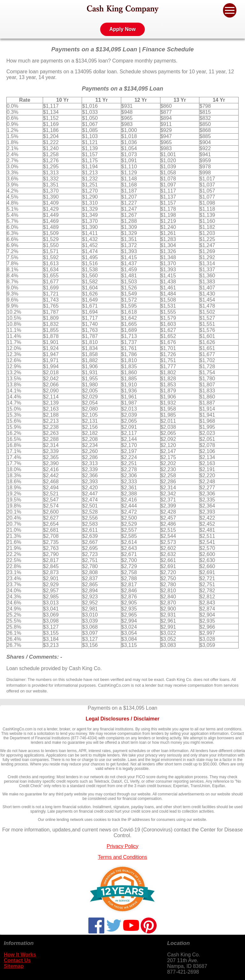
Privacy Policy (122, 846)
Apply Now (123, 29)
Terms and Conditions (123, 857)
